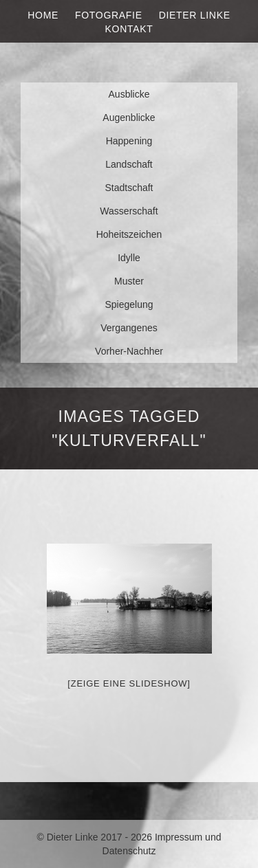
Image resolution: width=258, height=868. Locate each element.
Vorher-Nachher (129, 351)
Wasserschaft (129, 211)
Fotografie (109, 15)
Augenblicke (129, 118)
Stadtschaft (129, 188)
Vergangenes (129, 328)
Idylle (129, 258)
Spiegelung (129, 304)
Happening (129, 141)
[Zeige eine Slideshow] (129, 683)
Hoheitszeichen (129, 234)
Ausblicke (129, 94)
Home (43, 15)
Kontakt (129, 29)
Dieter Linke (195, 15)
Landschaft (129, 164)
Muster (129, 281)
